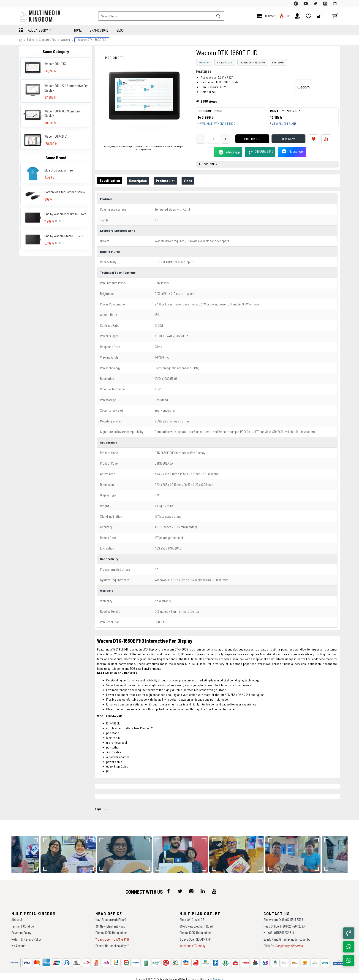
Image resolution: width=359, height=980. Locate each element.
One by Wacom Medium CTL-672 (65, 214)
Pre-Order (246, 143)
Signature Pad (48, 40)
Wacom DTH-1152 (55, 64)
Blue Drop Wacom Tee (59, 170)
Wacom (65, 40)
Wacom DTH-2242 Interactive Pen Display (66, 88)
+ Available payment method (219, 126)
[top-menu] (23, 3)
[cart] (335, 16)
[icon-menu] (169, 887)
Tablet (31, 40)
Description (141, 185)
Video (194, 185)
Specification (111, 185)
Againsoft (218, 974)
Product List (170, 185)
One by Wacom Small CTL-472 (64, 236)
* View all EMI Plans (286, 126)
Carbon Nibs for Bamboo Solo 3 (65, 192)
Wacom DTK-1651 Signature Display (62, 113)
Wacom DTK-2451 (56, 136)
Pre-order (204, 62)
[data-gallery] (75, 850)
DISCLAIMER (209, 169)
